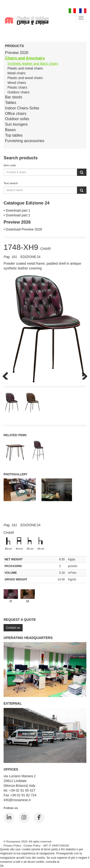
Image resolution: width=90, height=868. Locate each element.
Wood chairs (17, 83)
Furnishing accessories (25, 141)
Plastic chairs (17, 87)
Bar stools (14, 97)
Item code (10, 165)
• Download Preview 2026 (23, 229)
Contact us (13, 628)
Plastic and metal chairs (25, 68)
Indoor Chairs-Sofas (22, 108)
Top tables (14, 135)
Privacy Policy (12, 845)
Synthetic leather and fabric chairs (33, 64)
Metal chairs (16, 73)
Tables (11, 103)
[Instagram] (24, 818)
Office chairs (16, 114)
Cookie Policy (32, 845)
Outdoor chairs (18, 92)
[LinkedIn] (9, 818)
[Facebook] (39, 818)
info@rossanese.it (17, 800)
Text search (11, 183)
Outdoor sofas (17, 119)
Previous (7, 375)
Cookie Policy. (69, 862)
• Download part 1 (17, 210)
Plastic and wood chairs (25, 78)
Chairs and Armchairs (25, 58)
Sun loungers (16, 124)
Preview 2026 (17, 53)
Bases (10, 130)
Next (83, 375)
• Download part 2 (17, 215)
